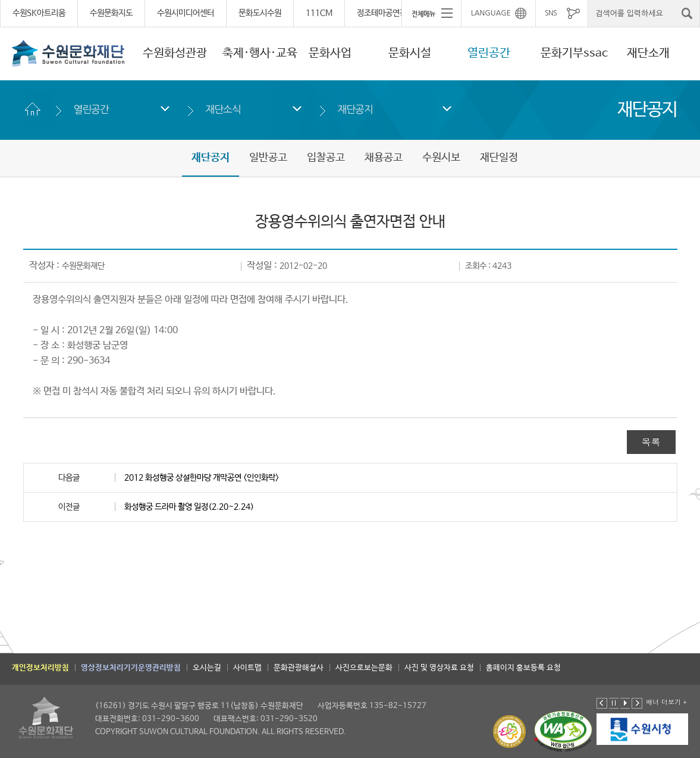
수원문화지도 (111, 13)
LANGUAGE (491, 13)
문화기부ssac (574, 53)
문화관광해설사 (299, 668)
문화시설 (410, 53)
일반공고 (268, 158)
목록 (651, 442)
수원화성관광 (175, 53)
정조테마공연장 (382, 13)
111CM (319, 13)
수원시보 (441, 158)
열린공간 (489, 53)
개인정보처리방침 (40, 668)
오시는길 (207, 668)
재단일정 (499, 158)
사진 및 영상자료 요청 (439, 668)
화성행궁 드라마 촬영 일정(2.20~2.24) (189, 507)
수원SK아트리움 (39, 13)
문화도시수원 (260, 13)
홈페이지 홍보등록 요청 (523, 668)
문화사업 (330, 53)
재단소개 (648, 53)
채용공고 (384, 158)
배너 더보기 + (666, 702)
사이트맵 (247, 668)
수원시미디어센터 (186, 13)
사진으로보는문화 (364, 668)
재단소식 (223, 109)
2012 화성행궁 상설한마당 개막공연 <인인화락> (202, 478)
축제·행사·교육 (260, 53)
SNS (551, 13)
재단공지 (355, 109)
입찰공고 (326, 158)
